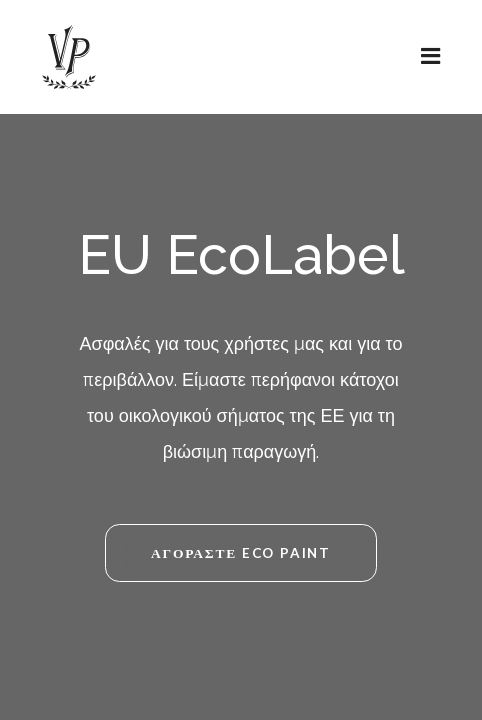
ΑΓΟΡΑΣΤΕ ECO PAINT (241, 553)
